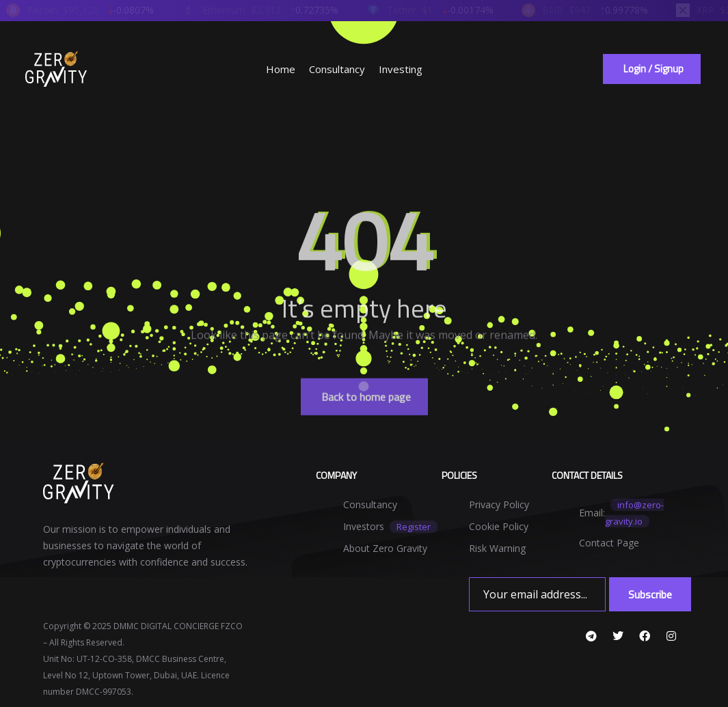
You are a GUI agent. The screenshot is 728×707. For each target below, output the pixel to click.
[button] (652, 69)
